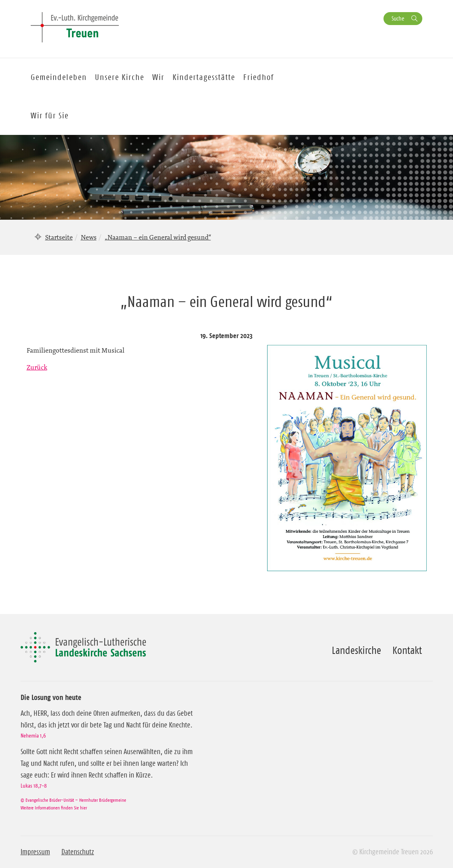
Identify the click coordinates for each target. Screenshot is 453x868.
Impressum (35, 852)
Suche (398, 18)
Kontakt (407, 650)
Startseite (59, 237)
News (89, 237)
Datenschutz (78, 852)
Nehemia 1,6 (33, 736)
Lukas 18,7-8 (34, 786)
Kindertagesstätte (204, 77)
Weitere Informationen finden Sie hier (54, 808)
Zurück (37, 367)
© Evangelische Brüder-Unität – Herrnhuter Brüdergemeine (73, 800)
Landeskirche (356, 650)
